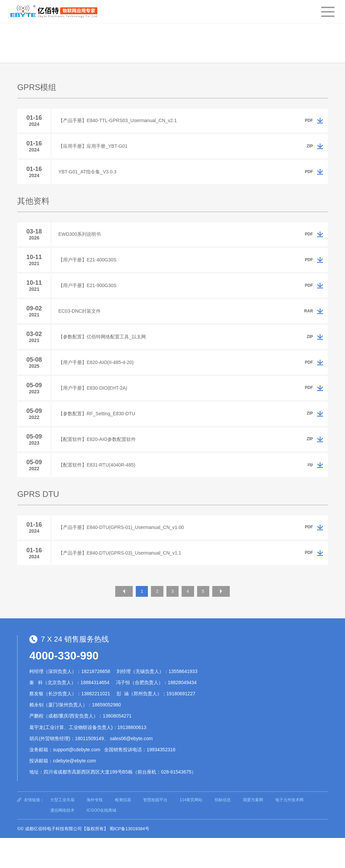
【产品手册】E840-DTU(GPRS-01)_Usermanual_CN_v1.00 (124, 555)
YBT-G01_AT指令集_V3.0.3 (90, 177)
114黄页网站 (191, 830)
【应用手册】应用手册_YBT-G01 (96, 149)
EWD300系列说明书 (83, 241)
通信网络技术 (62, 840)
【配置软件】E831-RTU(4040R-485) (100, 490)
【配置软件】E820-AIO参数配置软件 (100, 463)
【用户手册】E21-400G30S (90, 269)
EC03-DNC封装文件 (83, 324)
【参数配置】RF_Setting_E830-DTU (100, 435)
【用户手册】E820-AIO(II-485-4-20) (99, 380)
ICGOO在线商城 (101, 840)
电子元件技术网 (289, 830)
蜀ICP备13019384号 (130, 858)
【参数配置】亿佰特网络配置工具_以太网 (105, 352)
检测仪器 (123, 830)
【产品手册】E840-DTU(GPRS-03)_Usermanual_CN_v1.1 (123, 583)
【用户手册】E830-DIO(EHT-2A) (96, 407)
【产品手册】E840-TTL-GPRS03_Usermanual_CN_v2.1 (121, 121)
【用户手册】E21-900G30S (90, 297)
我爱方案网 (253, 830)
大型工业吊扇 (62, 830)
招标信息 (223, 830)
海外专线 (95, 830)
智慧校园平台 (155, 830)
